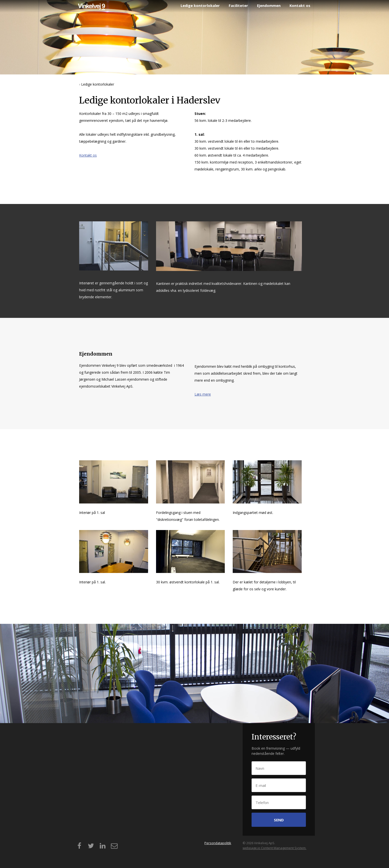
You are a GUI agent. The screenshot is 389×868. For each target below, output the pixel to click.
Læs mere (203, 394)
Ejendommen (269, 5)
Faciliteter (238, 5)
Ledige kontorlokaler (200, 5)
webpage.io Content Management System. (275, 848)
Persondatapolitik (218, 843)
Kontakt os (300, 5)
